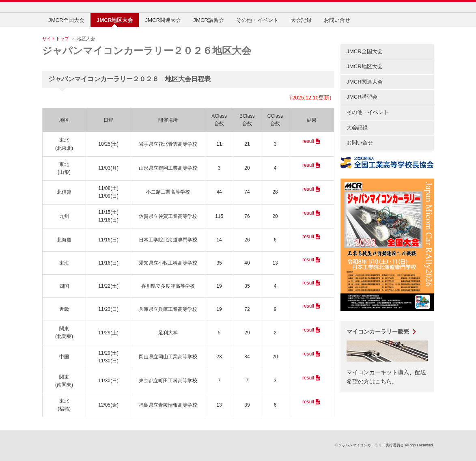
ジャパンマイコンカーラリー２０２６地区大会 (147, 51)
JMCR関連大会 (163, 20)
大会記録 (301, 20)
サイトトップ (56, 39)
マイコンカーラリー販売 (378, 332)
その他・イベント (257, 20)
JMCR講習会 (209, 20)
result (308, 141)
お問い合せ (337, 20)
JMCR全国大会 (66, 20)
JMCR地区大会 (365, 66)
